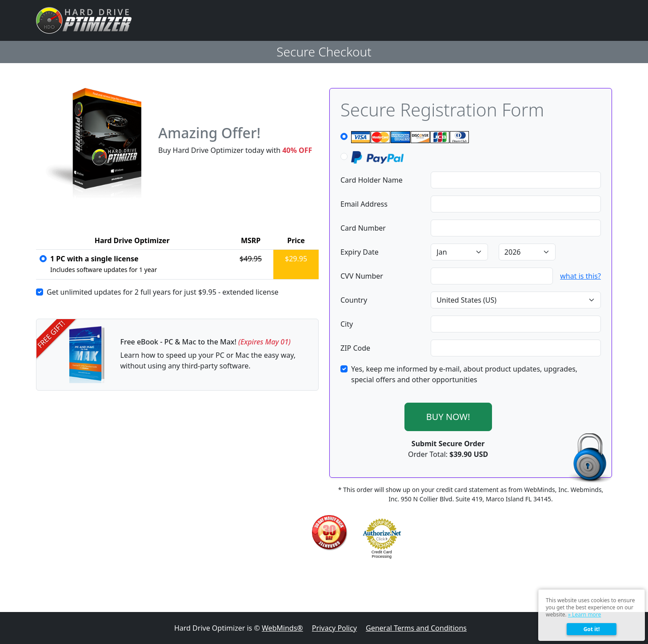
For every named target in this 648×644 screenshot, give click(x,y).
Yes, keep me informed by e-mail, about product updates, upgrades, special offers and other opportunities (464, 374)
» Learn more (584, 614)
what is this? (580, 276)
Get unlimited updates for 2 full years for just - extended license (163, 292)
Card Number (363, 228)
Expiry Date (360, 252)
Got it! (592, 629)
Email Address (364, 204)
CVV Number (362, 276)
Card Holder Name (372, 180)
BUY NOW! (448, 417)
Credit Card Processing (382, 554)
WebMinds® (282, 628)
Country (354, 300)
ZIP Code (355, 348)
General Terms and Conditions (416, 628)
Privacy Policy (334, 628)
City (347, 324)
